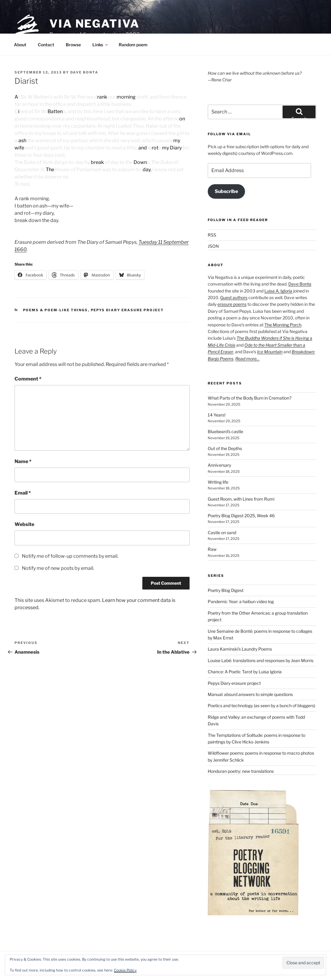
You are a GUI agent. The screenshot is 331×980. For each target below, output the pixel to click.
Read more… (247, 359)
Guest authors (234, 297)
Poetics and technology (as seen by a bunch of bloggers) (261, 706)
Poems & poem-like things (56, 310)
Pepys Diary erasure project (127, 310)
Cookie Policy (125, 970)
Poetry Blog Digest (226, 590)
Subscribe (226, 191)
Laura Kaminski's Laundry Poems (240, 649)
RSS (212, 235)
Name (23, 461)
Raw (212, 549)
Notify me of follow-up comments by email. (70, 556)
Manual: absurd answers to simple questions (250, 694)
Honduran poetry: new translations (241, 771)
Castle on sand (222, 532)
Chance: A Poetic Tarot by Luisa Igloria (245, 672)
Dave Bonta (84, 72)
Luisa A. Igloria (278, 291)
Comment (28, 379)
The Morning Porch (283, 325)
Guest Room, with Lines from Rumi (241, 499)
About (20, 45)
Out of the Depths (225, 448)
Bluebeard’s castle (225, 431)
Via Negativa (94, 24)
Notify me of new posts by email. (58, 568)
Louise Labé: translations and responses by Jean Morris (261, 660)
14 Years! (217, 415)
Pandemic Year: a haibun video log (241, 601)
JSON (213, 246)
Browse (73, 45)
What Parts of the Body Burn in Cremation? (250, 398)
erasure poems (232, 304)
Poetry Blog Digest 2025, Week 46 (241, 516)
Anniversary (219, 465)
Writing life (218, 482)
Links (101, 45)
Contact (46, 45)
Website (24, 524)
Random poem (133, 45)
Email (23, 493)
